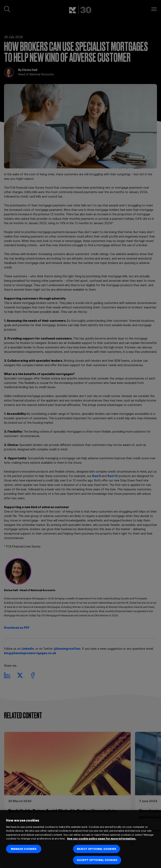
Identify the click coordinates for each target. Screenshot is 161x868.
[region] (80, 839)
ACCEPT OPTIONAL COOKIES (97, 860)
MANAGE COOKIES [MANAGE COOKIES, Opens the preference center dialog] (24, 849)
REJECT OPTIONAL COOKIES (96, 849)
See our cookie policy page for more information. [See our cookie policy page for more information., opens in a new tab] (102, 839)
